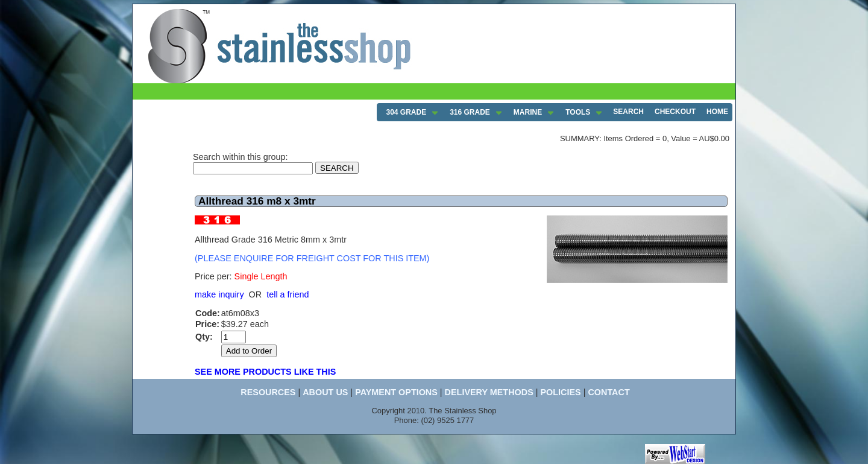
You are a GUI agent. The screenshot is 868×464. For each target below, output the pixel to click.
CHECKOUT (675, 112)
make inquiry (219, 294)
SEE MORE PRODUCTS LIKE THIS (265, 372)
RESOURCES (268, 392)
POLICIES (560, 392)
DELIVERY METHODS (489, 392)
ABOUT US (325, 392)
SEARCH (628, 112)
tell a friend (288, 294)
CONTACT (609, 392)
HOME (717, 112)
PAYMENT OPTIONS (396, 392)
